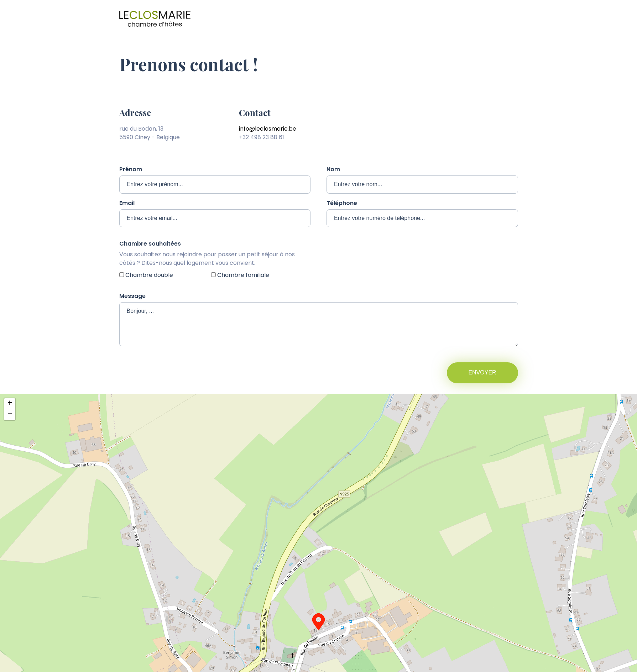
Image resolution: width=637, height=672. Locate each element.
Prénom (131, 169)
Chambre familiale (243, 275)
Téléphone (342, 203)
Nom (333, 169)
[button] (318, 622)
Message (132, 296)
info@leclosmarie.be (268, 129)
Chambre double (149, 275)
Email (127, 203)
